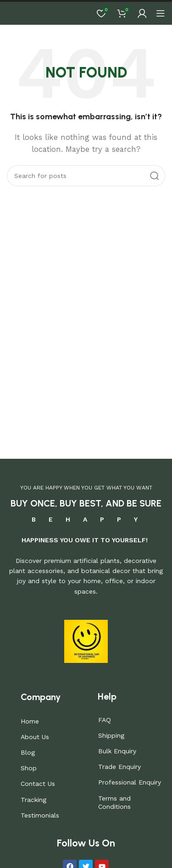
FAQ (105, 720)
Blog (28, 752)
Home (30, 721)
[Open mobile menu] (161, 13)
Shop (29, 768)
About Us (35, 737)
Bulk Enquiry (117, 751)
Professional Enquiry (130, 782)
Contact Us (38, 784)
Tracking (33, 800)
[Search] (86, 176)
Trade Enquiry (119, 767)
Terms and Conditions (114, 802)
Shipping (111, 735)
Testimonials (40, 815)
